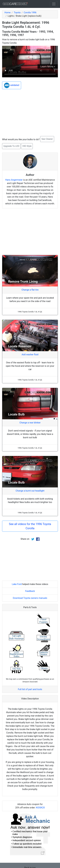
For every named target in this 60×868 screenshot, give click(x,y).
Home (8, 13)
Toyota (17, 13)
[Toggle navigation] (54, 4)
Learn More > (48, 66)
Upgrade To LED (11, 146)
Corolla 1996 (30, 13)
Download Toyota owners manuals (30, 598)
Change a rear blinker (30, 423)
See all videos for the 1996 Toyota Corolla (30, 526)
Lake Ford (17, 584)
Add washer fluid (30, 355)
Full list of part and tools (30, 689)
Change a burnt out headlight (30, 491)
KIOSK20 (40, 808)
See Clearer (47, 139)
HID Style (27, 146)
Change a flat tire (30, 290)
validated (12, 85)
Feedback (30, 591)
